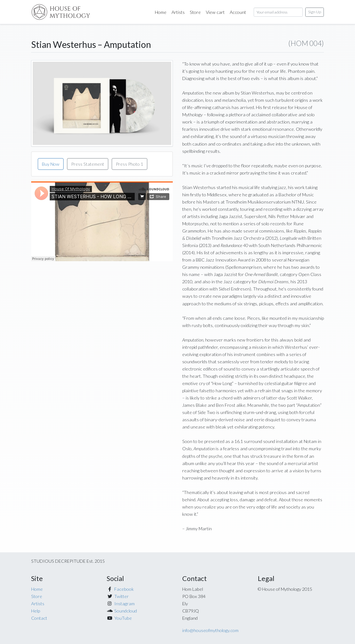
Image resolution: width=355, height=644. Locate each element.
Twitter (121, 596)
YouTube (123, 618)
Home (162, 11)
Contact (39, 618)
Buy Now (51, 164)
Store (195, 12)
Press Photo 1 (130, 164)
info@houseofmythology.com (210, 630)
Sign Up (315, 12)
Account (238, 12)
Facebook (124, 589)
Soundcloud (126, 611)
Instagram (124, 604)
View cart (215, 12)
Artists (178, 12)
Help (36, 611)
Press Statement (88, 164)
